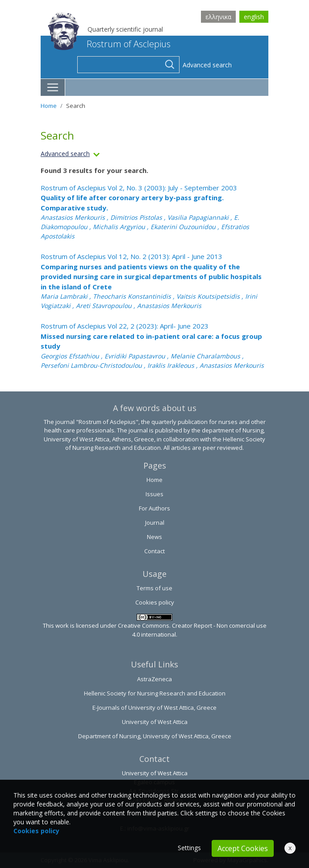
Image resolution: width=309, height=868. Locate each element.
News (154, 537)
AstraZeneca (154, 679)
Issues (154, 494)
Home (49, 106)
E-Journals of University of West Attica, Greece (154, 708)
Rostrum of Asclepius (109, 44)
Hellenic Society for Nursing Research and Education (155, 693)
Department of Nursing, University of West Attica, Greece (155, 736)
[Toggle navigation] (53, 87)
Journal (155, 522)
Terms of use (154, 588)
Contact (154, 551)
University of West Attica (155, 722)
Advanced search (207, 65)
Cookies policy (155, 602)
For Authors (154, 508)
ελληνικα (218, 17)
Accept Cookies (243, 848)
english (254, 17)
